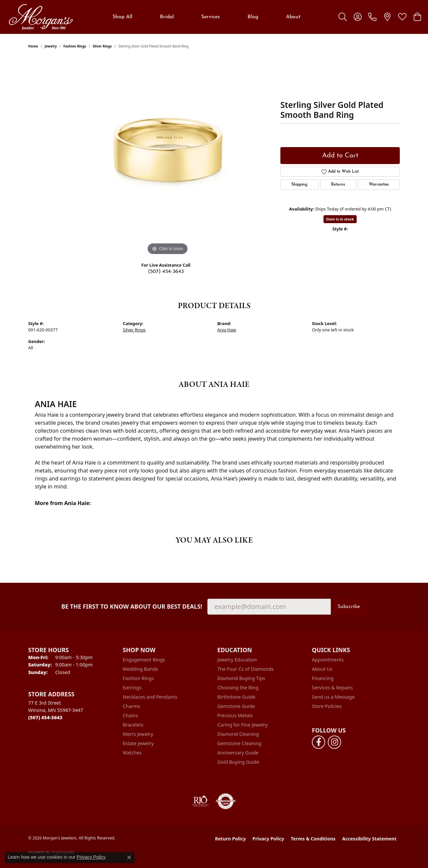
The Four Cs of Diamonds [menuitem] (246, 669)
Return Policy (230, 839)
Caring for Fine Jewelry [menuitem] (243, 725)
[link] (372, 17)
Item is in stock (340, 219)
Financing (323, 678)
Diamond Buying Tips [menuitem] (241, 678)
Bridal (167, 17)
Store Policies (327, 706)
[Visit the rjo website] (200, 801)
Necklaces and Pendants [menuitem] (150, 697)
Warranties (379, 185)
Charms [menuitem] (131, 706)
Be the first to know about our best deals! (132, 607)
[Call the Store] (45, 717)
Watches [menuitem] (132, 753)
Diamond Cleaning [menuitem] (238, 734)
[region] (168, 157)
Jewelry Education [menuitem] (237, 660)
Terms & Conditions (313, 839)
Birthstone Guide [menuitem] (236, 697)
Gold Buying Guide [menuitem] (238, 762)
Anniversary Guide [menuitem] (238, 753)
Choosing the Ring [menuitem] (238, 688)
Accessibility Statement (369, 839)
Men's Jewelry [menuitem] (138, 734)
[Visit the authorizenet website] (226, 801)
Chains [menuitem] (130, 715)
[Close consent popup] (129, 857)
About (293, 17)
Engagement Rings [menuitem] (144, 660)
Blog (253, 17)
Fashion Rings (75, 46)
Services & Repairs (332, 688)
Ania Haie (227, 330)
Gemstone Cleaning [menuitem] (239, 743)
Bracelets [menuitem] (133, 725)
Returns (338, 185)
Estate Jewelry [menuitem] (138, 743)
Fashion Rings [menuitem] (138, 678)
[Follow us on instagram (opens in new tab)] (334, 742)
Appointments (328, 660)
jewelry (51, 46)
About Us (322, 669)
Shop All (122, 17)
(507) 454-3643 (166, 272)
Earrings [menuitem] (132, 688)
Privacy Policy (268, 839)
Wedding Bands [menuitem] (140, 669)
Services (211, 17)
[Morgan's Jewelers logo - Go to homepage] (41, 17)
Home (33, 46)
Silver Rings (102, 46)
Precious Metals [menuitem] (235, 715)
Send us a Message (333, 697)
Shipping (299, 185)
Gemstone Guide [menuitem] (236, 706)
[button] (343, 17)
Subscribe (349, 607)
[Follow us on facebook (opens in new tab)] (319, 742)
